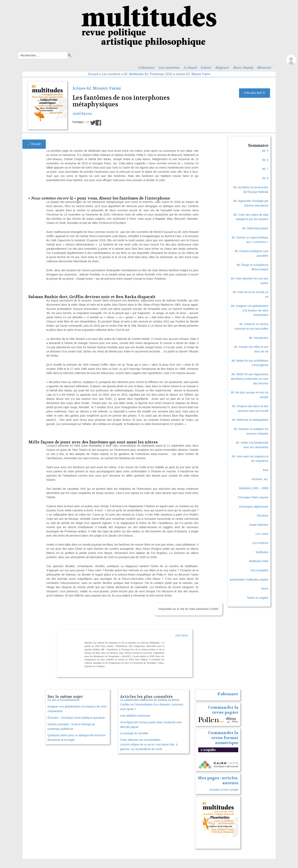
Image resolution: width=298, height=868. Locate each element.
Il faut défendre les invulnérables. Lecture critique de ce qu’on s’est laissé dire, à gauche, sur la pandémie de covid (149, 744)
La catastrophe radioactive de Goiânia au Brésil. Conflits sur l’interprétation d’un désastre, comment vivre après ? (152, 704)
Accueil (93, 74)
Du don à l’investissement (64, 700)
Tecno (265, 589)
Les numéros (169, 68)
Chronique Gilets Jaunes (253, 497)
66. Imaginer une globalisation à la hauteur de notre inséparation (250, 310)
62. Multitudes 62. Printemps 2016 (148, 74)
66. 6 (265, 160)
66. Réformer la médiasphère (250, 420)
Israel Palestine (259, 525)
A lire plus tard (255, 93)
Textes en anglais (258, 598)
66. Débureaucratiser (255, 228)
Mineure (264, 68)
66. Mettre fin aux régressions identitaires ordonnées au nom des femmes (249, 379)
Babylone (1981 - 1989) (254, 488)
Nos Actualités (260, 570)
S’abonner (147, 68)
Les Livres (262, 534)
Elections (263, 516)
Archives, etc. (260, 479)
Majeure (222, 68)
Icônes (206, 68)
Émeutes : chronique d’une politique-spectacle (76, 718)
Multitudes (262, 552)
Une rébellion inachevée (135, 716)
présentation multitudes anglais (249, 580)
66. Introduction (259, 338)
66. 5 (265, 151)
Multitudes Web (259, 561)
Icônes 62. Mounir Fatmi (193, 74)
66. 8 (265, 178)
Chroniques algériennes (254, 507)
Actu (266, 470)
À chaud (190, 68)
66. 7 (265, 169)
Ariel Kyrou (82, 114)
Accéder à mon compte (224, 790)
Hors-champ (243, 68)
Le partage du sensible (134, 733)
